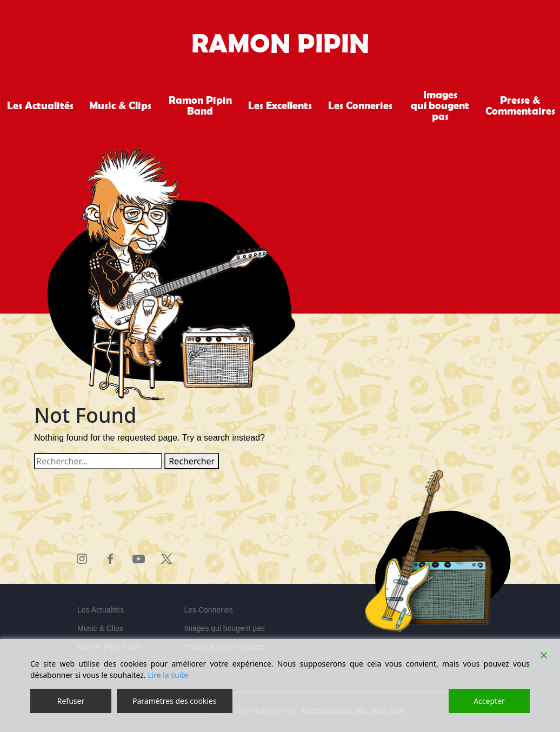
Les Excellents (280, 105)
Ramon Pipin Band (200, 105)
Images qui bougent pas (440, 105)
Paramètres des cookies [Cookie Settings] (175, 701)
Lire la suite (168, 675)
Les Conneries (360, 105)
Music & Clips (120, 105)
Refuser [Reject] (71, 701)
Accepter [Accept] (489, 701)
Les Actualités (40, 105)
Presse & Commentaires (520, 105)
